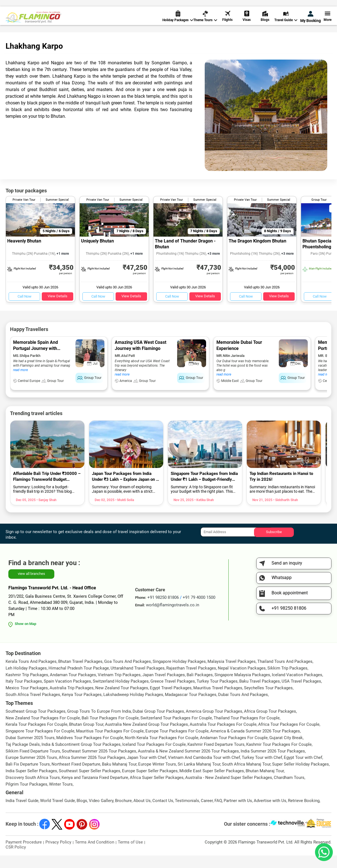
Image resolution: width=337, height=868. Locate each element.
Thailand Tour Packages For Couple (247, 730)
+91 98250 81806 (228, 7)
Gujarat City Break (286, 750)
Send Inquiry (320, 6)
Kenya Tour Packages (82, 707)
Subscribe (274, 544)
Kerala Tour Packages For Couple (36, 737)
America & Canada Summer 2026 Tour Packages (255, 744)
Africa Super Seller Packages (157, 790)
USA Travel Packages (301, 694)
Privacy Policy (58, 855)
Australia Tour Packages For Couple (223, 737)
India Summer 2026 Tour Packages (273, 764)
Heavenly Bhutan (24, 253)
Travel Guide (286, 22)
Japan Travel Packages (164, 687)
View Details (58, 309)
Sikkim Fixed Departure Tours (33, 764)
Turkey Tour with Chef (262, 770)
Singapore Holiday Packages (179, 674)
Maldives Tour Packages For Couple (90, 750)
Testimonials (187, 813)
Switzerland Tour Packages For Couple (176, 730)
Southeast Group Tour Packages (36, 724)
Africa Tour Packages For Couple (289, 737)
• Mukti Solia (124, 513)
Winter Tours (61, 797)
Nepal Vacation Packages (242, 681)
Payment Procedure (24, 855)
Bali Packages (200, 687)
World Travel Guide (58, 813)
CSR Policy (16, 860)
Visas (247, 22)
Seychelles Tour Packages (268, 700)
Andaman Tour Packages (73, 687)
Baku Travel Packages (260, 694)
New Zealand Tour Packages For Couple (43, 730)
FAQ (218, 813)
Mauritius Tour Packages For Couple (110, 744)
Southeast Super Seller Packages (90, 783)
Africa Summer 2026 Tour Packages (92, 770)
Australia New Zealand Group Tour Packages (146, 737)
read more (20, 382)
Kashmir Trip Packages (27, 687)
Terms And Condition (95, 855)
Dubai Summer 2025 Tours (30, 750)
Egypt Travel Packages (171, 700)
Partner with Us (238, 813)
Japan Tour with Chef (147, 770)
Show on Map (25, 636)
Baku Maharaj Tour (119, 777)
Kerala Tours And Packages (31, 674)
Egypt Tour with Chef (303, 770)
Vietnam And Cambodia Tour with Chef (204, 770)
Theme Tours (205, 22)
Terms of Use (130, 855)
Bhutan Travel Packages (80, 674)
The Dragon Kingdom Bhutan (257, 253)
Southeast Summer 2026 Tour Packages (99, 764)
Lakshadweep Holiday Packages (133, 707)
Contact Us (163, 813)
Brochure (123, 813)
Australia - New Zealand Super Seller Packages (229, 790)
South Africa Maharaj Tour (246, 777)
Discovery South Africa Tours (33, 790)
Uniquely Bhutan (97, 253)
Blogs (265, 22)
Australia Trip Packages (72, 700)
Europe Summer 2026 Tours (31, 770)
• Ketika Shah (204, 513)
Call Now (25, 309)
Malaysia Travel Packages (232, 674)
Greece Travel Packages (173, 694)
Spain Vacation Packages (67, 694)
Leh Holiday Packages (26, 681)
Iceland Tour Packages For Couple (154, 757)
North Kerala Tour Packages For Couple (162, 750)
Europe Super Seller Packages (150, 783)
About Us (142, 813)
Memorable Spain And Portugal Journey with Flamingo (36, 361)
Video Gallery (101, 813)
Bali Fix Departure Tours (28, 777)
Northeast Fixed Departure (76, 777)
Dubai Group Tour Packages (158, 724)
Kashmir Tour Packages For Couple (279, 757)
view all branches (31, 586)
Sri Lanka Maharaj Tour (199, 777)
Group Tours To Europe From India (99, 724)
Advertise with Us (270, 813)
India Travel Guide (22, 813)
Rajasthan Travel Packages (191, 681)
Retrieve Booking (304, 813)
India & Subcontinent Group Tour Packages (81, 757)
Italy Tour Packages (24, 694)
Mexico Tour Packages (27, 700)
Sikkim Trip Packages (287, 681)
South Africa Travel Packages (33, 707)
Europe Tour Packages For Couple (177, 744)
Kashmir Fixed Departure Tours (216, 757)
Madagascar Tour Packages (191, 707)
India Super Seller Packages (31, 783)
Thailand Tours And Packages (285, 674)
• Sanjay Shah (46, 513)
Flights (227, 22)
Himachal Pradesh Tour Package (79, 681)
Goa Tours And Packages (128, 674)
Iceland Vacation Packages (297, 687)
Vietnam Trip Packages (119, 687)
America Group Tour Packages (214, 724)
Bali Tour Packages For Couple (110, 730)
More (328, 22)
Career (207, 813)
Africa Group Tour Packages (270, 724)
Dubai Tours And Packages (243, 707)
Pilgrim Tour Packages (26, 797)
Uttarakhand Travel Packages (138, 681)
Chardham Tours (289, 790)
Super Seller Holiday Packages (301, 777)
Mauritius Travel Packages (218, 700)
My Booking (311, 23)
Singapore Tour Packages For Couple (40, 744)
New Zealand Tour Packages (122, 700)
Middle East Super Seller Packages (212, 783)
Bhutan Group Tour (86, 737)
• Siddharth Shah (285, 513)
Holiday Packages (178, 22)
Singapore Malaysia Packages (242, 687)
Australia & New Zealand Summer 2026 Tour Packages (188, 764)
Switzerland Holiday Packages (121, 694)
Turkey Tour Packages (217, 694)
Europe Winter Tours (157, 777)
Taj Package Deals (23, 757)
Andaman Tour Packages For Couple (234, 750)
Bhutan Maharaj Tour (265, 783)
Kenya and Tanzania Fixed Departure (95, 790)
